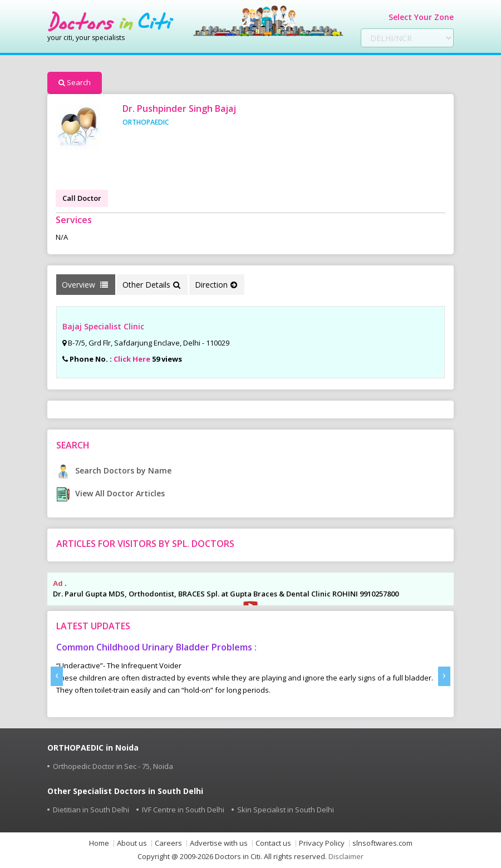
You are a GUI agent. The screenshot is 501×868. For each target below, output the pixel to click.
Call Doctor (82, 198)
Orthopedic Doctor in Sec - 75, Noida (113, 766)
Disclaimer (346, 856)
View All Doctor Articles (110, 493)
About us (132, 843)
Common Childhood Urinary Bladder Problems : (156, 647)
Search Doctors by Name (114, 470)
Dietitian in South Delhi (91, 810)
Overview (85, 285)
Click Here (132, 359)
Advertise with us (219, 843)
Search (75, 82)
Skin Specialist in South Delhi (286, 810)
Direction (216, 285)
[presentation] (57, 676)
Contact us (273, 843)
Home (99, 843)
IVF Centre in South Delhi (183, 810)
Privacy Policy (322, 843)
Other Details (151, 285)
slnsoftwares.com (382, 843)
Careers (168, 843)
